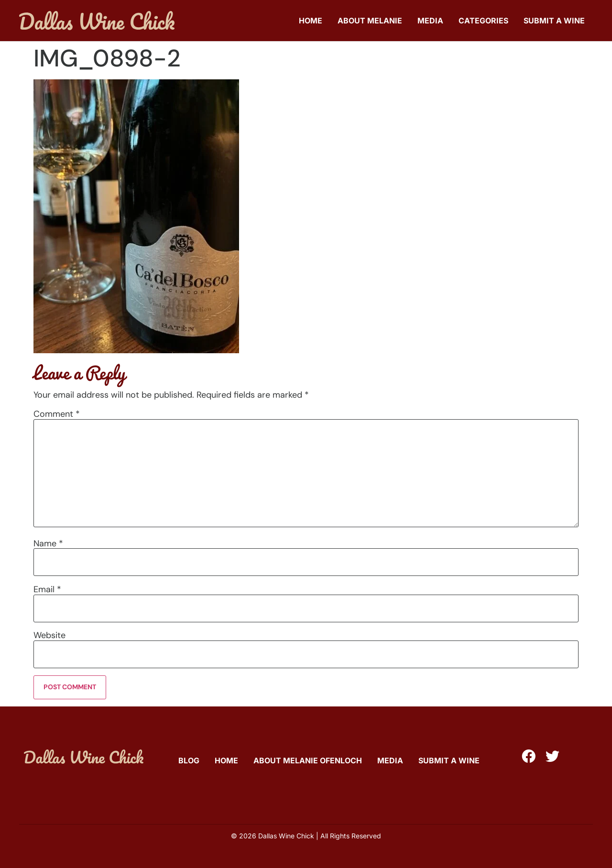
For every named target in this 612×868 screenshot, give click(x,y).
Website (49, 635)
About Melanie (370, 21)
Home (311, 21)
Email (47, 589)
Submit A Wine (554, 21)
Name (48, 543)
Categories (483, 21)
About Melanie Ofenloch (308, 760)
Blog (189, 760)
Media (430, 21)
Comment (57, 414)
